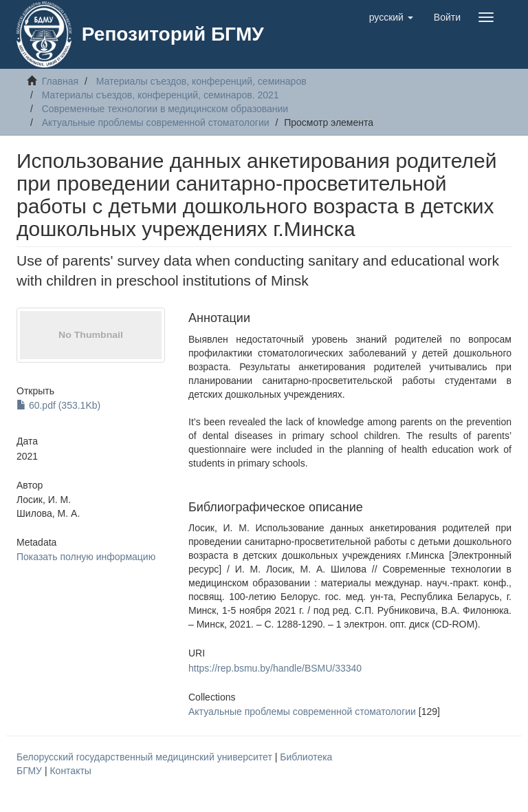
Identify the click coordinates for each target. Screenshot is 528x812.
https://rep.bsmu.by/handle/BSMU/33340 (275, 668)
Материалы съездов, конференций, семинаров (201, 81)
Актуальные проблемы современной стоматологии (156, 122)
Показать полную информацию (86, 557)
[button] (391, 17)
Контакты (70, 771)
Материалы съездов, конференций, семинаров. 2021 (161, 95)
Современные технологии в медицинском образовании (165, 109)
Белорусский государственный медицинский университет (146, 757)
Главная (60, 81)
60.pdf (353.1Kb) (58, 405)
